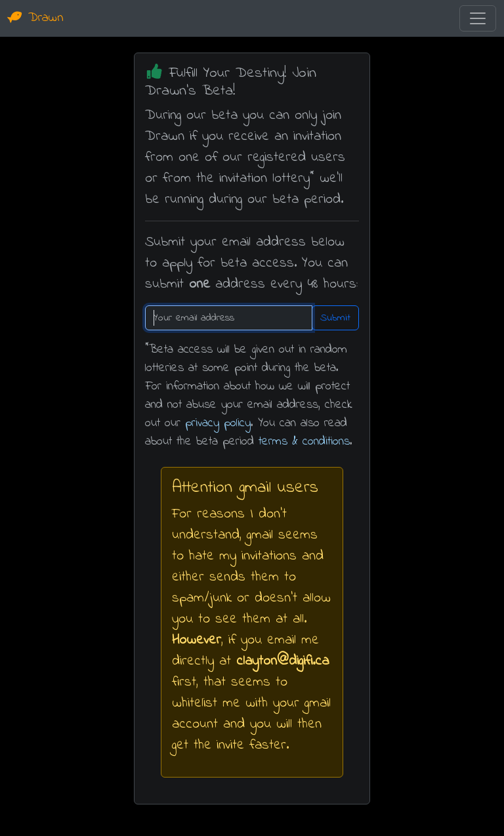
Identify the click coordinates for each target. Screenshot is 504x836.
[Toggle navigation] (478, 18)
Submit (335, 318)
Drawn (36, 18)
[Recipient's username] (229, 318)
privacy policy (218, 423)
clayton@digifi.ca (283, 661)
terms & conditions (304, 442)
